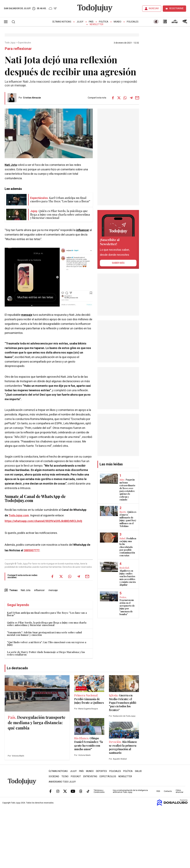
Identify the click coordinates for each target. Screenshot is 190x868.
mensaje (27, 315)
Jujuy (80, 22)
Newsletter (97, 24)
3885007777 (32, 550)
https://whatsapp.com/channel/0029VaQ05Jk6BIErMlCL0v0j (43, 521)
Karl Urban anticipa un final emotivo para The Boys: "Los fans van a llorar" (47, 614)
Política (104, 22)
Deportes (101, 771)
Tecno (65, 777)
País (91, 22)
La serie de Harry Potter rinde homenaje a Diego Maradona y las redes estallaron (46, 653)
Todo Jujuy (10, 43)
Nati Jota (11, 165)
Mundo (118, 22)
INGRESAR (154, 9)
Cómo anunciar (179, 791)
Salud (138, 771)
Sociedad (54, 777)
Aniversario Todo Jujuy (62, 782)
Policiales (133, 22)
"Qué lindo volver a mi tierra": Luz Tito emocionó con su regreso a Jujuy (47, 643)
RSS (158, 791)
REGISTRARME (176, 9)
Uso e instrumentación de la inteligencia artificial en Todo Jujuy (130, 791)
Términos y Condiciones (99, 791)
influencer (83, 230)
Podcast (76, 777)
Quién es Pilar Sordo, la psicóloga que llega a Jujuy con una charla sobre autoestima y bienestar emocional (47, 624)
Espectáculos (25, 43)
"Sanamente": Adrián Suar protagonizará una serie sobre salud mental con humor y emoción (44, 634)
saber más (118, 263)
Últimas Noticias (62, 22)
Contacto (168, 791)
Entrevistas (90, 777)
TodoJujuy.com (19, 516)
